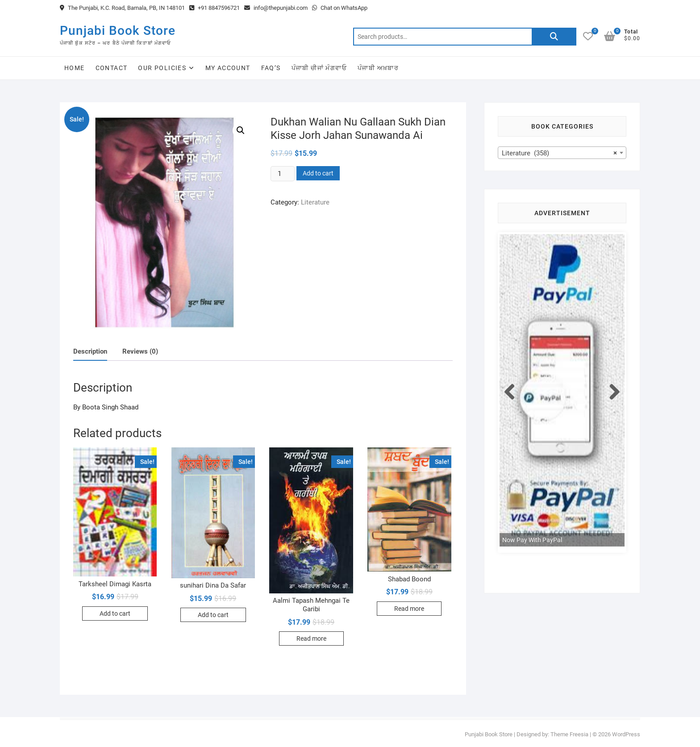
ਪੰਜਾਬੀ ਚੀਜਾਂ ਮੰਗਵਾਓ (319, 68)
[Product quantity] (283, 174)
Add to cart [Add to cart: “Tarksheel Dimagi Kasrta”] (115, 613)
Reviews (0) (140, 351)
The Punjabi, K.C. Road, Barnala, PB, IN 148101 (122, 8)
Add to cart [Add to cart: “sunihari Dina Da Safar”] (213, 615)
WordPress (626, 734)
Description (90, 351)
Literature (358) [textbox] (559, 153)
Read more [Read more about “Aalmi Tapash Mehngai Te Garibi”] (311, 638)
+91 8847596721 (215, 8)
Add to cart (318, 173)
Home (75, 68)
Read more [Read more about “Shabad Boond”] (409, 609)
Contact (112, 68)
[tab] (90, 352)
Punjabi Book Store (118, 31)
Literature (315, 202)
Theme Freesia (569, 734)
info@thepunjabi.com (276, 8)
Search (554, 37)
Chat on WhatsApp (340, 8)
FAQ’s (271, 68)
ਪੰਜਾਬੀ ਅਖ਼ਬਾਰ (378, 68)
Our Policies (162, 68)
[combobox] (562, 153)
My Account (228, 68)
